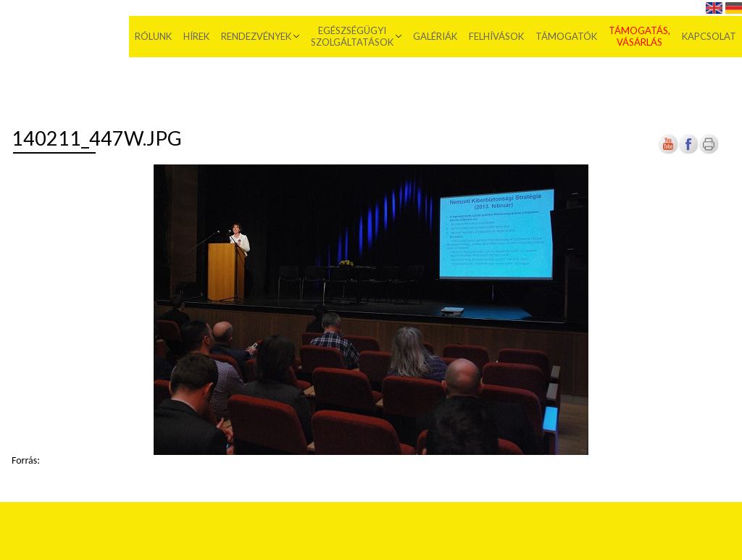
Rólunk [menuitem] (153, 36)
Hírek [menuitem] (196, 36)
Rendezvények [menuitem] (256, 36)
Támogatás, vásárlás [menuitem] (639, 36)
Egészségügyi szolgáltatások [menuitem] (352, 36)
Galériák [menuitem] (435, 36)
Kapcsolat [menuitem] (709, 36)
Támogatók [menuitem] (566, 36)
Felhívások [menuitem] (496, 36)
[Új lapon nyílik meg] (688, 151)
